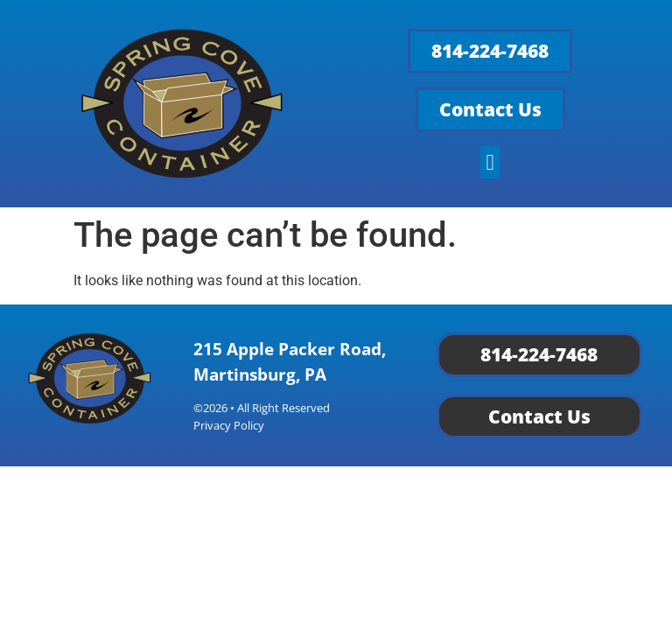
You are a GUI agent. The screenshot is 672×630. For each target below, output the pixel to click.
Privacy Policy (229, 425)
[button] (490, 163)
